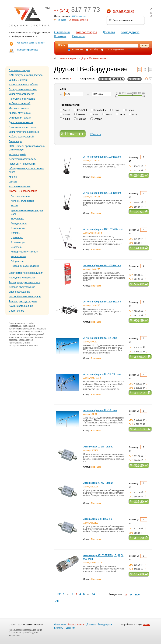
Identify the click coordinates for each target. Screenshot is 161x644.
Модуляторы (17, 219)
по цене (103, 79)
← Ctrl (58, 594)
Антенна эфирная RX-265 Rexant (102, 302)
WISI (133, 114)
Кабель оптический (20, 103)
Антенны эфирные (21, 196)
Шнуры (13, 181)
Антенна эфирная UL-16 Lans (100, 410)
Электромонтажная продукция (26, 273)
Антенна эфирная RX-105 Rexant (102, 193)
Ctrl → (58, 601)
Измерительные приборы (23, 85)
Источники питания (20, 186)
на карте (62, 20)
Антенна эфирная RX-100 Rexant (102, 157)
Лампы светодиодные (21, 306)
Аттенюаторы (18, 242)
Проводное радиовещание (25, 266)
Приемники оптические (22, 99)
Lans (115, 110)
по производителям (113, 49)
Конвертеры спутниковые (24, 252)
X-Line (65, 119)
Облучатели (17, 261)
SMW (107, 114)
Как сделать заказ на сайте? (31, 43)
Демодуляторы (19, 223)
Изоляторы (17, 247)
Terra (120, 114)
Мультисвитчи (18, 256)
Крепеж (13, 177)
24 (131, 595)
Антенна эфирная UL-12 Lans (100, 338)
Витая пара (15, 141)
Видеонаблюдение (19, 292)
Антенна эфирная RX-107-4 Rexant (103, 229)
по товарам (75, 49)
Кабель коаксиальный (21, 137)
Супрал (96, 119)
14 (93, 594)
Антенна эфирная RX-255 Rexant (102, 265)
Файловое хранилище (27, 50)
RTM (94, 114)
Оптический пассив (20, 118)
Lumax (128, 110)
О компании (62, 32)
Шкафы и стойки (18, 80)
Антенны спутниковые (22, 201)
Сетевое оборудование (22, 287)
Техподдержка (130, 32)
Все (137, 595)
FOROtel (80, 110)
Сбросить (95, 134)
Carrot (65, 110)
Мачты (14, 206)
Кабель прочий (17, 154)
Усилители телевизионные (24, 132)
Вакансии (78, 36)
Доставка (109, 32)
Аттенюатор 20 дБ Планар (98, 483)
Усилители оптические (22, 94)
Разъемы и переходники (22, 164)
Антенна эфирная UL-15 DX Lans (102, 374)
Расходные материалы (22, 278)
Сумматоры (17, 237)
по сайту (92, 49)
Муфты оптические (20, 108)
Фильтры (15, 233)
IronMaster (99, 110)
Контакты (60, 36)
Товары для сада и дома (23, 301)
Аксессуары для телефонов (24, 282)
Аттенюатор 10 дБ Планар (98, 447)
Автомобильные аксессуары (25, 296)
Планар (80, 119)
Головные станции (19, 70)
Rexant (80, 114)
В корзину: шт (138, 159)
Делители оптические (21, 122)
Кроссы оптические (20, 113)
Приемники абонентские (23, 127)
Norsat (65, 114)
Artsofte (146, 625)
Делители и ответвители (23, 159)
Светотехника (17, 311)
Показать (73, 134)
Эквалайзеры (18, 228)
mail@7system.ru (77, 16)
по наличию (135, 79)
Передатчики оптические (23, 89)
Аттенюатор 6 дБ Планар (98, 519)
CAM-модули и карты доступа (26, 75)
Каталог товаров (86, 32)
